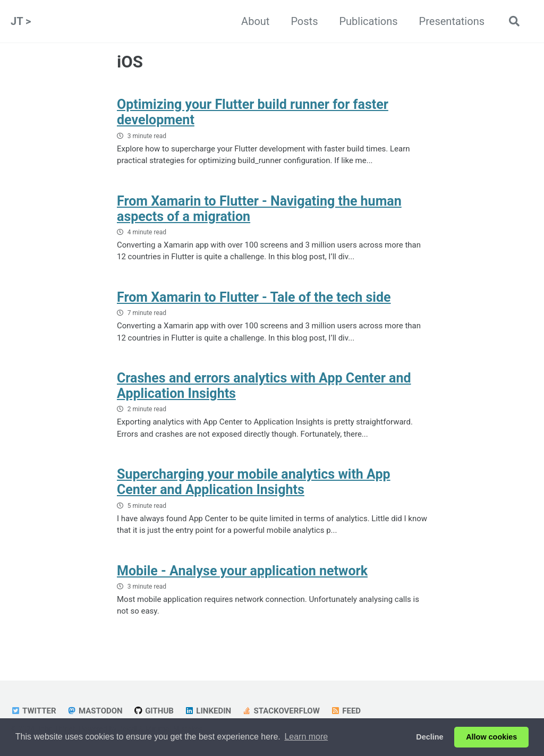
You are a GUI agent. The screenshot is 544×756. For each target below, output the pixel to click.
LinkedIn (208, 711)
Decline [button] (430, 737)
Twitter (33, 711)
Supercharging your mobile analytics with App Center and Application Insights (254, 482)
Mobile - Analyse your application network (242, 571)
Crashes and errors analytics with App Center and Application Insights (264, 386)
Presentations (452, 21)
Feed (346, 711)
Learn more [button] (306, 737)
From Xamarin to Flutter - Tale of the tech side (254, 297)
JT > (21, 21)
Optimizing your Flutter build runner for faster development (253, 112)
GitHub (154, 711)
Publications (368, 21)
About (255, 21)
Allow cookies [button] (491, 737)
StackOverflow (281, 711)
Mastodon (95, 711)
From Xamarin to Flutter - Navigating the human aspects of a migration (259, 209)
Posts (304, 21)
